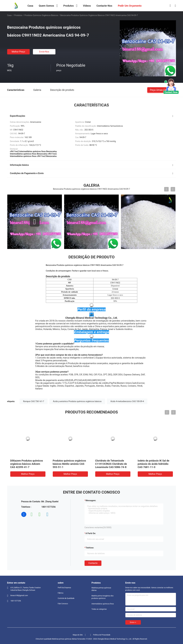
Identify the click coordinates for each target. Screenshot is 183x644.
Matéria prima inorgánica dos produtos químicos (103, 597)
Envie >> (133, 622)
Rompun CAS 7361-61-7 (34, 401)
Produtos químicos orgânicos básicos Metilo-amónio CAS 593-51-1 (69, 464)
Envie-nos (44, 52)
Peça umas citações (162, 90)
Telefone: (90, 548)
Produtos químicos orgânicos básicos (41, 15)
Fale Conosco (63, 604)
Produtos (18, 15)
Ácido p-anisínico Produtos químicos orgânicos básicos (77, 401)
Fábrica (61, 593)
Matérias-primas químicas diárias (101, 589)
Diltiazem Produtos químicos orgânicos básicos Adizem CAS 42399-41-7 (27, 464)
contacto (93, 563)
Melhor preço (18, 52)
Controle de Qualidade (66, 598)
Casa (9, 15)
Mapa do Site (78, 635)
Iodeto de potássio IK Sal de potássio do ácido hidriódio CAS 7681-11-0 (154, 464)
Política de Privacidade (102, 635)
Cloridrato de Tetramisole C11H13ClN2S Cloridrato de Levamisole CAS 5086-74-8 (111, 464)
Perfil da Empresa (64, 588)
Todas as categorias (99, 609)
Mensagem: (91, 500)
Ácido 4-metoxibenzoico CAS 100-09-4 (127, 401)
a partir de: (91, 533)
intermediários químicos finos (103, 604)
